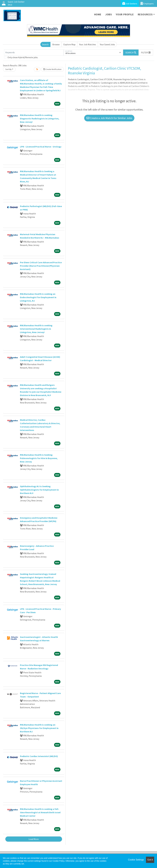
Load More (34, 839)
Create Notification (52, 69)
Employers (147, 3)
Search (45, 44)
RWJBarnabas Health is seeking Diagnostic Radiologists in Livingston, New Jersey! (40, 118)
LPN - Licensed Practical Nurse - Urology (41, 147)
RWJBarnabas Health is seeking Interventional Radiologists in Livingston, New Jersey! (36, 329)
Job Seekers (130, 3)
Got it (150, 860)
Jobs (109, 14)
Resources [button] (145, 14)
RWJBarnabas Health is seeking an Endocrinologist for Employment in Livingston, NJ (38, 297)
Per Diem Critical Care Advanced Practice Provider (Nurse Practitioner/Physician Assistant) (41, 266)
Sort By (8, 69)
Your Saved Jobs (107, 44)
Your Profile (125, 14)
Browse (56, 44)
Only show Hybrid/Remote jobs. (23, 57)
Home (98, 14)
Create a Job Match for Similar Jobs (109, 118)
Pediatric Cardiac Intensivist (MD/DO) (39, 756)
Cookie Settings (136, 860)
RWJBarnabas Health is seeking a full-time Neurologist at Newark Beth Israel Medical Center (40, 812)
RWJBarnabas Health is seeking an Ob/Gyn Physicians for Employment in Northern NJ (39, 728)
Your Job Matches (88, 44)
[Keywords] (34, 53)
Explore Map (69, 44)
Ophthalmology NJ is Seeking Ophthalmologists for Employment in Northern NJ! (39, 490)
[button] (146, 53)
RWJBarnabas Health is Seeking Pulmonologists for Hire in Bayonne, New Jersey (39, 458)
